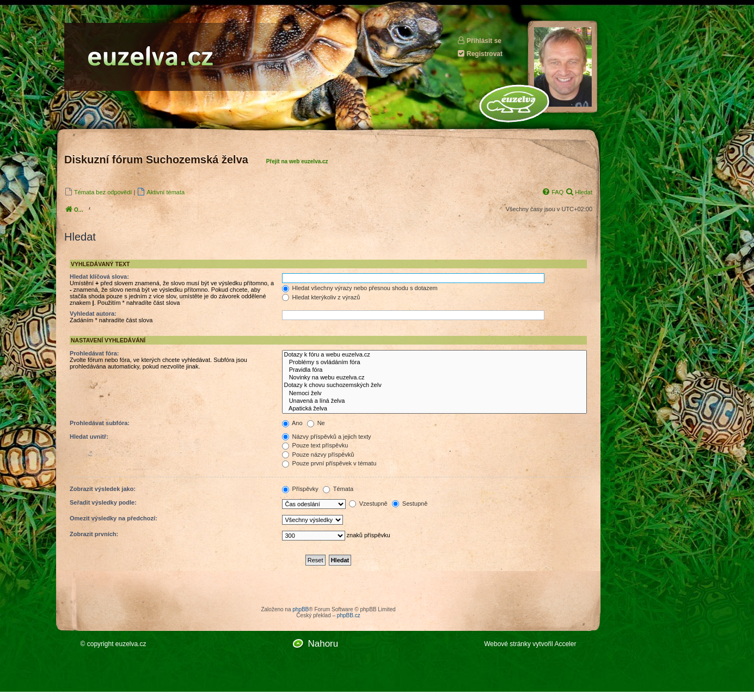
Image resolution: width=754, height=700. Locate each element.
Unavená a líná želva (435, 401)
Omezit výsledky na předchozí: (114, 518)
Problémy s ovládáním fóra (435, 363)
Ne (316, 423)
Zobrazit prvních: (94, 534)
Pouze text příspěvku (315, 445)
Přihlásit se (479, 41)
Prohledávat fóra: (94, 353)
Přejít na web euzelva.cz (297, 161)
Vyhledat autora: (93, 314)
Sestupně (410, 503)
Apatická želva (435, 409)
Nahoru (323, 644)
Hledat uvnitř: (89, 437)
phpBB (301, 609)
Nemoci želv (435, 394)
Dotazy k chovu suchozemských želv (435, 385)
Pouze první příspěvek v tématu (329, 463)
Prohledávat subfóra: (100, 423)
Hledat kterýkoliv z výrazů (321, 297)
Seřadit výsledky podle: (103, 502)
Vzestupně (368, 503)
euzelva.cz (131, 644)
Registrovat (480, 54)
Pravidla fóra (435, 370)
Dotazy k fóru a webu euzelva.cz (435, 355)
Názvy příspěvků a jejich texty (327, 437)
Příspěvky (300, 489)
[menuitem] (98, 192)
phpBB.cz (349, 615)
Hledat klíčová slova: (99, 277)
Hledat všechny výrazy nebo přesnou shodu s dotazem (360, 288)
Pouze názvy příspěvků (318, 455)
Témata (338, 489)
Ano (292, 423)
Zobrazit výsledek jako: (103, 489)
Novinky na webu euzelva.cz (435, 378)
